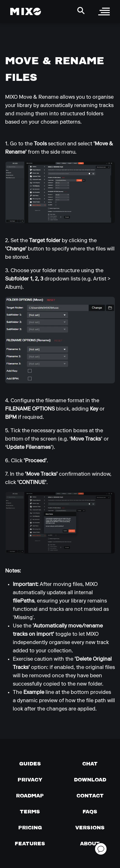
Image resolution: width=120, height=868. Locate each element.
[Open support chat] (101, 849)
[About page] (90, 843)
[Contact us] (90, 795)
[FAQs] (90, 811)
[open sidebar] (104, 12)
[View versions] (90, 827)
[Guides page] (30, 764)
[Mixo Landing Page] (26, 12)
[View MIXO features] (30, 843)
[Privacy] (30, 780)
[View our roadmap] (30, 795)
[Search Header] (81, 11)
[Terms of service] (30, 811)
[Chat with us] (90, 764)
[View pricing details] (30, 827)
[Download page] (90, 780)
